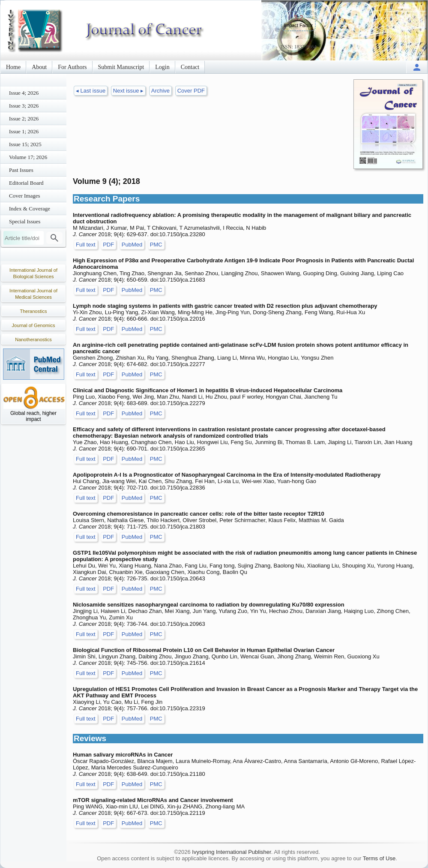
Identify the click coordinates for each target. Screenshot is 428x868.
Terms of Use (379, 858)
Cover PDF (191, 91)
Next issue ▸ (128, 91)
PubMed (132, 245)
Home (13, 67)
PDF (108, 245)
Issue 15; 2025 (25, 144)
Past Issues (21, 170)
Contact (190, 67)
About (39, 67)
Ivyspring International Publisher (231, 852)
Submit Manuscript (121, 67)
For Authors (72, 67)
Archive (160, 91)
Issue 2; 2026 (24, 119)
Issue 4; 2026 (24, 93)
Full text (86, 245)
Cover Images (25, 196)
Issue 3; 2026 (24, 106)
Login (162, 67)
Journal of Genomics (34, 325)
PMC (156, 245)
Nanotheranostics (33, 339)
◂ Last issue (91, 91)
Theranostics (34, 311)
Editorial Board (26, 183)
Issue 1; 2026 (24, 131)
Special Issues (25, 221)
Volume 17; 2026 (28, 157)
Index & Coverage (30, 209)
